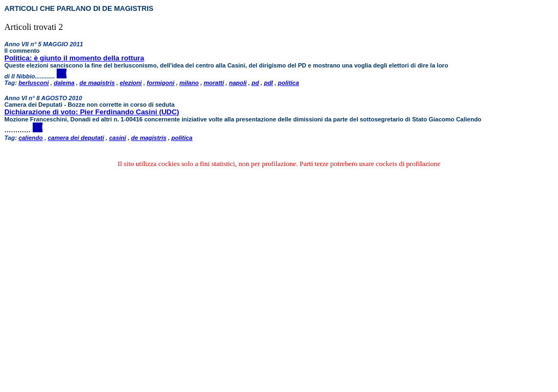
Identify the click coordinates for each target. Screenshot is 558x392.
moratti (214, 83)
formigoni (160, 83)
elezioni (131, 83)
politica (289, 83)
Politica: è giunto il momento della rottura (74, 58)
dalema (64, 83)
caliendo (31, 138)
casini (117, 138)
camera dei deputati (76, 138)
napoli (238, 83)
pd (255, 83)
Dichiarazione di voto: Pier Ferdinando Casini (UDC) (92, 112)
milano (189, 83)
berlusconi (34, 83)
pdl (268, 83)
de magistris (97, 83)
